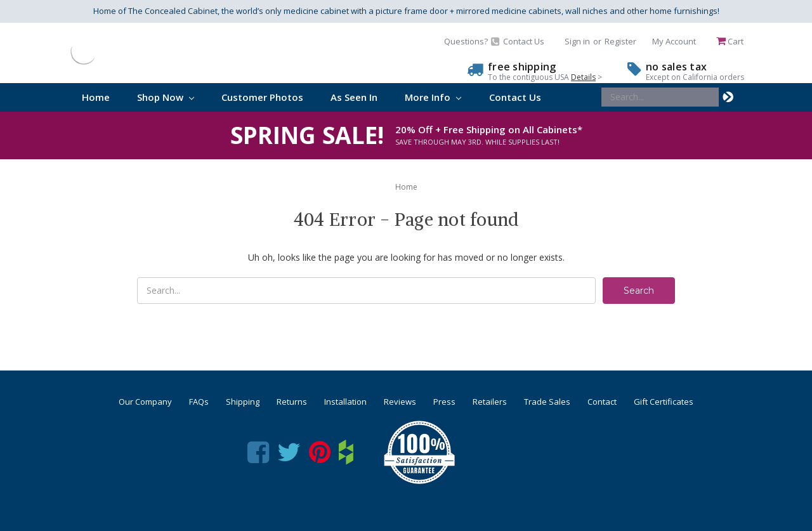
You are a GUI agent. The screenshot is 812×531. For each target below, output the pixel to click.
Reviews (400, 402)
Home (96, 97)
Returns (292, 402)
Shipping (243, 402)
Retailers (490, 402)
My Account (674, 41)
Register (620, 41)
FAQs (199, 402)
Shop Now (166, 97)
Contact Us (515, 97)
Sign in (577, 41)
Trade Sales (547, 402)
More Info (433, 97)
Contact (602, 402)
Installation (345, 402)
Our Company (145, 402)
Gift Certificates (664, 402)
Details (583, 77)
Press (444, 402)
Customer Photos (262, 97)
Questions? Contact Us (494, 41)
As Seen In (354, 97)
